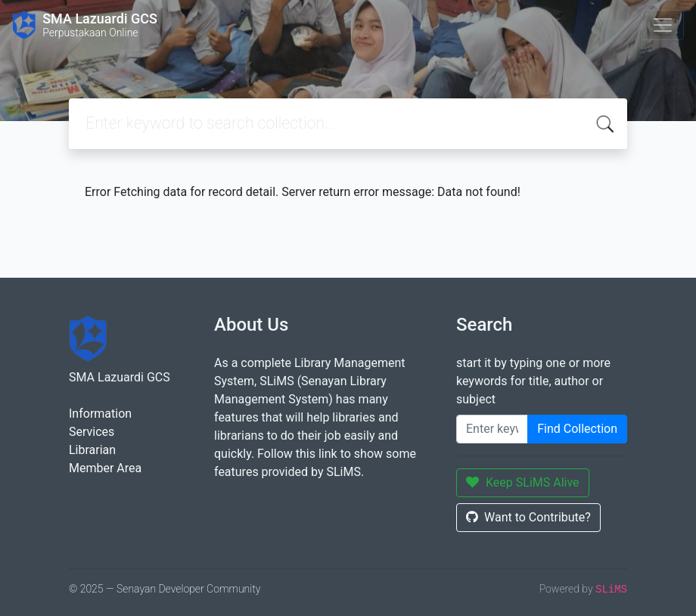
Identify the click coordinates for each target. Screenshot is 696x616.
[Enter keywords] (492, 429)
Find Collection (577, 429)
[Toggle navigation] (663, 25)
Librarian (92, 450)
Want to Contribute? (528, 517)
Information (100, 414)
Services (92, 432)
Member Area (105, 468)
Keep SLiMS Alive (523, 482)
